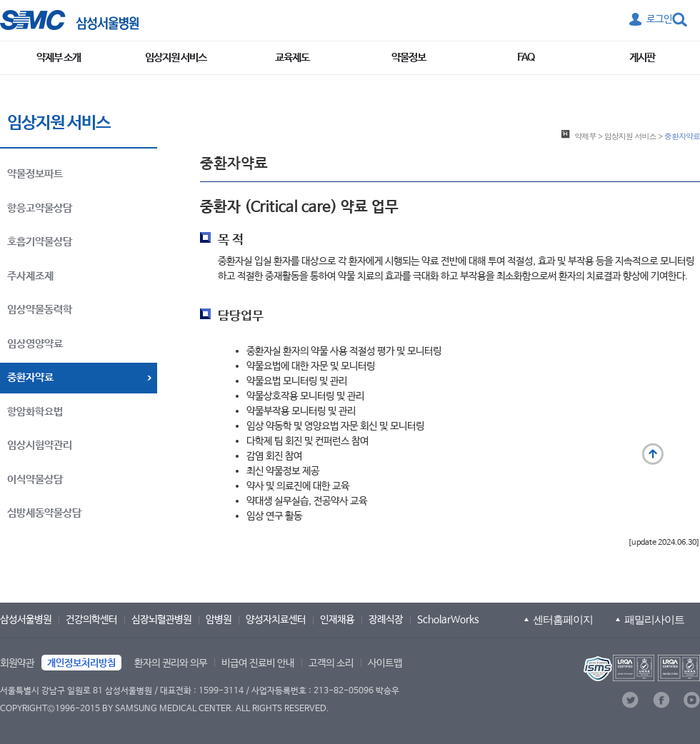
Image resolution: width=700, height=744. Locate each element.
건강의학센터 (91, 620)
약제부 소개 (59, 57)
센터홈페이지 (563, 619)
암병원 (219, 620)
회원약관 (17, 663)
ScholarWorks (448, 620)
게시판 (642, 57)
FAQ (526, 57)
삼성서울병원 (26, 620)
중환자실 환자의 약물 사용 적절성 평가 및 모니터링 (344, 351)
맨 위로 (653, 454)
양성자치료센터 (276, 620)
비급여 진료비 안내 (258, 663)
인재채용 (337, 620)
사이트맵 (385, 663)
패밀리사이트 (654, 619)
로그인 (659, 19)
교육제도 (292, 57)
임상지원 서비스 (176, 57)
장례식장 (386, 620)
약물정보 (409, 57)
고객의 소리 (331, 663)
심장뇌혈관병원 (161, 620)
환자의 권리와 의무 (171, 663)
